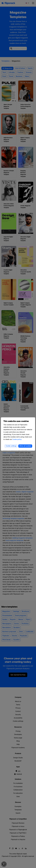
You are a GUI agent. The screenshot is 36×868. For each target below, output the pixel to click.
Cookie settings (11, 446)
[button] (4, 864)
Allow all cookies (25, 446)
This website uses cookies (16, 421)
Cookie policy (17, 439)
